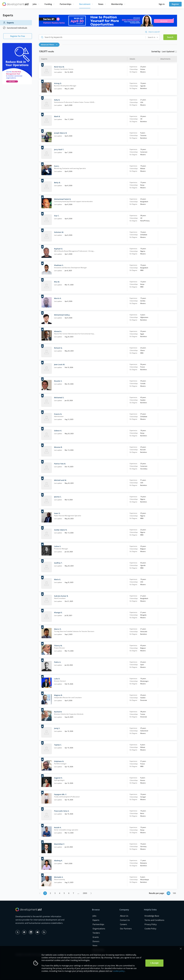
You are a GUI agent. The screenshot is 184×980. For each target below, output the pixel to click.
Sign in (162, 4)
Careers (123, 924)
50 (169, 893)
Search (170, 37)
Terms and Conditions (154, 920)
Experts (8, 23)
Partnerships (66, 4)
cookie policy (119, 971)
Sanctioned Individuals (15, 28)
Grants (96, 937)
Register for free (18, 36)
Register (175, 4)
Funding (48, 4)
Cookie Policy (150, 929)
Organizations (99, 929)
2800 (85, 893)
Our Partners (126, 929)
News (101, 4)
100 (174, 893)
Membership (117, 4)
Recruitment (85, 4)
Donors (96, 941)
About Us (124, 916)
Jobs (35, 4)
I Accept (154, 963)
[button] (50, 45)
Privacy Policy (151, 924)
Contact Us (125, 920)
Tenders (96, 933)
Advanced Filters (49, 45)
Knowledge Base (152, 916)
